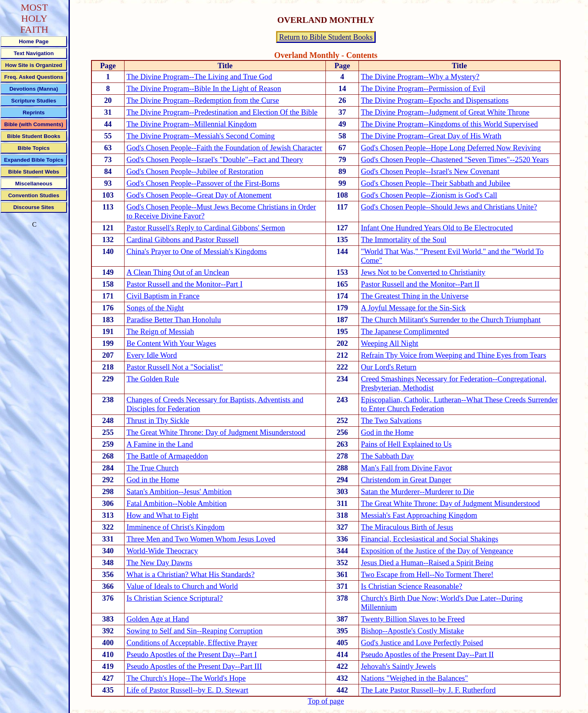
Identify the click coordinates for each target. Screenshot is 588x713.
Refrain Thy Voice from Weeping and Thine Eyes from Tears (454, 355)
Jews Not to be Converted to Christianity (423, 272)
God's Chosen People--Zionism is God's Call (429, 195)
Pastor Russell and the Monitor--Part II (420, 284)
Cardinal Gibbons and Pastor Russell (183, 240)
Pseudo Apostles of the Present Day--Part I (192, 654)
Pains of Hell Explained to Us (406, 444)
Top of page (326, 701)
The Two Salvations (391, 420)
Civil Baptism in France (163, 296)
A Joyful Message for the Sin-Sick (413, 308)
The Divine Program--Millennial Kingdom (192, 124)
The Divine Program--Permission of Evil (423, 88)
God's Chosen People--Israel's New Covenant (430, 171)
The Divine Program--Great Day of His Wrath (431, 136)
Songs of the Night (155, 308)
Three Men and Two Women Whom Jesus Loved (201, 539)
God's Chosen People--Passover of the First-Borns (203, 183)
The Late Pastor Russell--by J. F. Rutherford (428, 690)
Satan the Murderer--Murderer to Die (418, 491)
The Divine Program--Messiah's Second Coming (201, 136)
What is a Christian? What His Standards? (191, 574)
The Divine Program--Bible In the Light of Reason (204, 88)
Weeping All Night (390, 343)
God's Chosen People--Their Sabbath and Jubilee (436, 183)
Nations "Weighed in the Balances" (414, 678)
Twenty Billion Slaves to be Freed (413, 619)
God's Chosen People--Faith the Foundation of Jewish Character (225, 148)
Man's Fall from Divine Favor (406, 468)
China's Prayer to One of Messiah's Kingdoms (197, 251)
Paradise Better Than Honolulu (174, 320)
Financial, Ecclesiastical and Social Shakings (430, 539)
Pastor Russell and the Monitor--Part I (185, 284)
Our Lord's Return (389, 367)
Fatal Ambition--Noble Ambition (177, 503)
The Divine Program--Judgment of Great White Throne (445, 112)
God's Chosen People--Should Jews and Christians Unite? (449, 207)
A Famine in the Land (160, 444)
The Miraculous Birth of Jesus (407, 527)
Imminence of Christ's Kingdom (176, 527)
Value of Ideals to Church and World (182, 586)
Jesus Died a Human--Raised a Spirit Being (427, 563)
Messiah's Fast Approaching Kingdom (419, 515)
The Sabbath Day (388, 456)
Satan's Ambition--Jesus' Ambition (179, 491)
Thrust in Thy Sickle (158, 420)
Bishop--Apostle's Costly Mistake (412, 631)
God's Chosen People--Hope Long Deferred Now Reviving (451, 148)
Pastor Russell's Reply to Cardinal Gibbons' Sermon (206, 228)
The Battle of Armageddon (167, 456)
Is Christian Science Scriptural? (175, 598)
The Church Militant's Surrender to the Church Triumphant (451, 320)
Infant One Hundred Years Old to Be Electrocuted (437, 228)
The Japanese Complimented (405, 331)
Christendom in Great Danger (406, 480)
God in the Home (387, 432)
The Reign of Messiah (160, 331)
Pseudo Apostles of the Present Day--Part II (427, 654)
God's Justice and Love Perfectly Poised (422, 643)
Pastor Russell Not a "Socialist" (175, 367)
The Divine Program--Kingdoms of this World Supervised (449, 124)
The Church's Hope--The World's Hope (186, 678)
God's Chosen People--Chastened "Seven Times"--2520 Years (455, 159)
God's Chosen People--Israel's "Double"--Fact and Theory (215, 159)
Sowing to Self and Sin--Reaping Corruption (195, 631)
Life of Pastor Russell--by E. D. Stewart (187, 690)
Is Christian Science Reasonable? (412, 586)
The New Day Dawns (159, 563)
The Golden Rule (153, 379)
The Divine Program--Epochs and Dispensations (435, 100)
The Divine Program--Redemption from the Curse (203, 100)
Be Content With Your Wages (171, 343)
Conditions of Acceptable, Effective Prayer (192, 643)
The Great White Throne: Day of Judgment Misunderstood (216, 432)
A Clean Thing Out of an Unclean (178, 272)
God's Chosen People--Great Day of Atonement (199, 195)
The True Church (153, 468)
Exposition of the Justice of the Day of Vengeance (437, 551)
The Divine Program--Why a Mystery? (420, 77)
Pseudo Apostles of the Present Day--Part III (194, 666)
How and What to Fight (163, 515)
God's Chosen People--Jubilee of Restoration (195, 171)
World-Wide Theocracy (162, 551)
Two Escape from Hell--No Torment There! (427, 574)
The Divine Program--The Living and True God (199, 77)
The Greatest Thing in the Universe (415, 296)
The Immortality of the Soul (404, 240)
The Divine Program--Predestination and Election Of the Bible (222, 112)
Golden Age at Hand (158, 619)
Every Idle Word (152, 355)
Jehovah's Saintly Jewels (399, 666)
